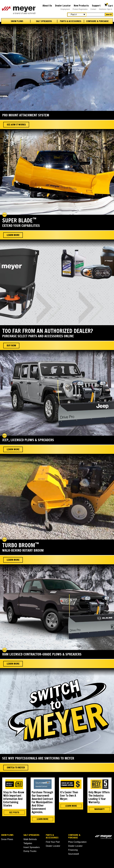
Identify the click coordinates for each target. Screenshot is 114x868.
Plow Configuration (77, 842)
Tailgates (28, 843)
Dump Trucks (30, 851)
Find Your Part (53, 842)
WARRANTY (99, 809)
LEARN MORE (43, 819)
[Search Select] (77, 15)
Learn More (13, 235)
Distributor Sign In (106, 9)
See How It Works (16, 124)
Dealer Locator (63, 6)
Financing (73, 850)
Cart (109, 5)
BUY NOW (11, 345)
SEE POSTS (14, 812)
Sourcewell (74, 854)
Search (109, 14)
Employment (65, 9)
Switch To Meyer (16, 767)
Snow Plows (17, 21)
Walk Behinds (30, 839)
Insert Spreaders (32, 847)
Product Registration (80, 9)
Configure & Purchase (97, 21)
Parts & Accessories (71, 21)
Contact (93, 9)
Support (96, 6)
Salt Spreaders (44, 21)
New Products (81, 6)
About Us (47, 6)
